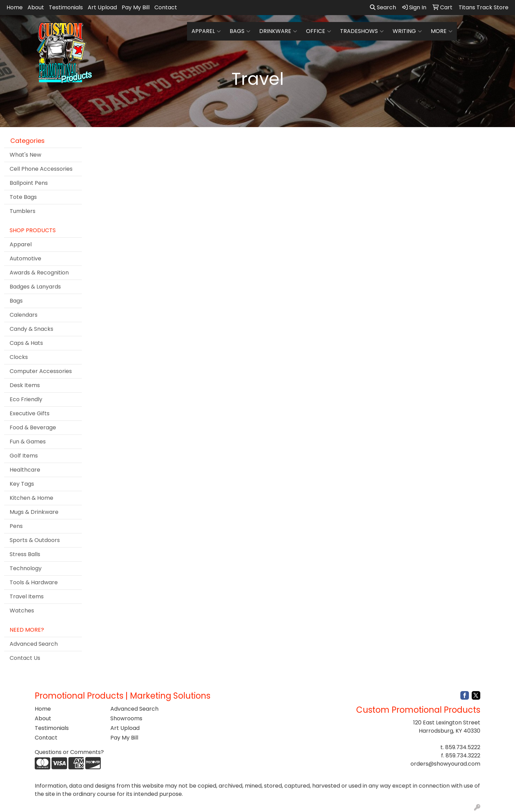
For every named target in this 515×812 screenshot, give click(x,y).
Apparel (206, 31)
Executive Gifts (30, 413)
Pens (16, 526)
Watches (22, 611)
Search (383, 7)
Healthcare (25, 470)
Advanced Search (34, 644)
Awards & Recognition (39, 273)
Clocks (19, 357)
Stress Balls (25, 554)
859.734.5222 (463, 747)
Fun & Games (28, 442)
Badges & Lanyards (35, 287)
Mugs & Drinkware (34, 512)
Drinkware (278, 31)
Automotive (25, 258)
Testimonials (66, 7)
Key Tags (22, 484)
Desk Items (25, 385)
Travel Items (27, 596)
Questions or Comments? (69, 752)
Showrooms (126, 718)
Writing (407, 31)
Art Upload (102, 7)
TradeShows (362, 31)
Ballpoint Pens (29, 183)
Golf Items (24, 456)
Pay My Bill (136, 7)
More (442, 31)
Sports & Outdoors (35, 540)
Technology (26, 568)
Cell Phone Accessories (41, 169)
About (36, 7)
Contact (166, 7)
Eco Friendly (26, 399)
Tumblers (23, 211)
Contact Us (25, 658)
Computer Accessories (41, 371)
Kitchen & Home (31, 498)
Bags (240, 31)
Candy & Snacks (31, 329)
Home (15, 7)
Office (319, 31)
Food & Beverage (33, 427)
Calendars (24, 315)
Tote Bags (23, 197)
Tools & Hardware (34, 582)
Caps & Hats (26, 343)
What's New (25, 155)
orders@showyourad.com (445, 764)
